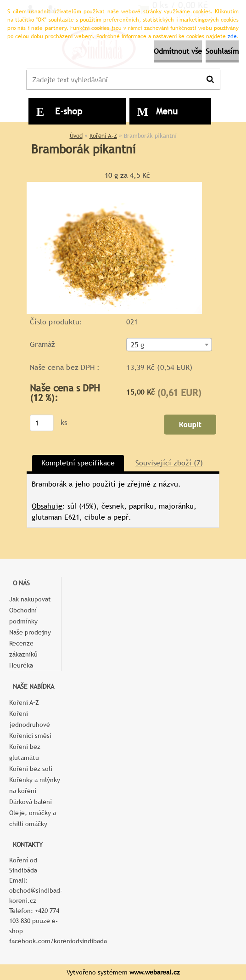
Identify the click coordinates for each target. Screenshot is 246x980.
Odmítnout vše (178, 51)
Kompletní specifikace (78, 463)
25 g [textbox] (138, 345)
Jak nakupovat (30, 599)
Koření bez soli (31, 769)
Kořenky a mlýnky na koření (35, 785)
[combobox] (169, 344)
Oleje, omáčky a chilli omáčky (33, 818)
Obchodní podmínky (23, 616)
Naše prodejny (30, 632)
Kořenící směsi (30, 736)
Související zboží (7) (169, 463)
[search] (210, 79)
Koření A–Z (103, 136)
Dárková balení (31, 802)
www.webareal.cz (155, 972)
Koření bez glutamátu (25, 752)
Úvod (76, 136)
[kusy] (42, 423)
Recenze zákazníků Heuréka (23, 654)
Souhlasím (222, 51)
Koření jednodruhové (30, 719)
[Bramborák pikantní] (114, 185)
